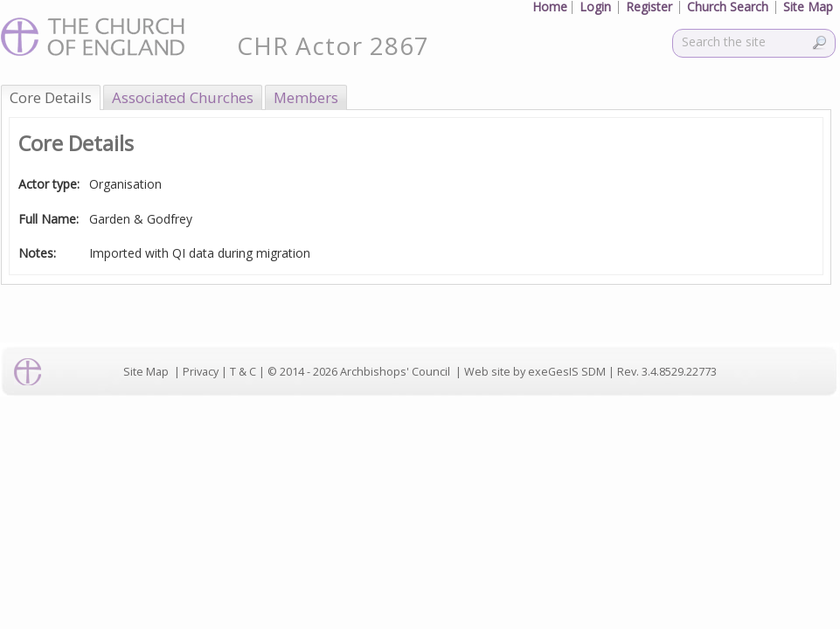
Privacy (201, 372)
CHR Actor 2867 (333, 45)
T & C (243, 372)
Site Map (146, 372)
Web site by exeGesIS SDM (535, 372)
